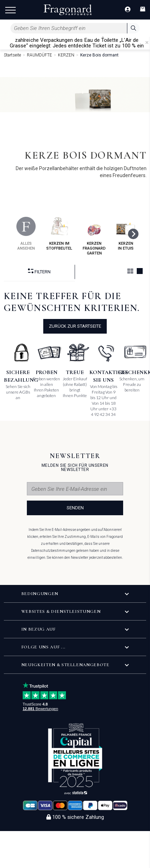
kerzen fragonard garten (94, 236)
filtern (39, 271)
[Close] (147, 43)
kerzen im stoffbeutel (59, 234)
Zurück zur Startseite (75, 326)
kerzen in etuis (126, 234)
